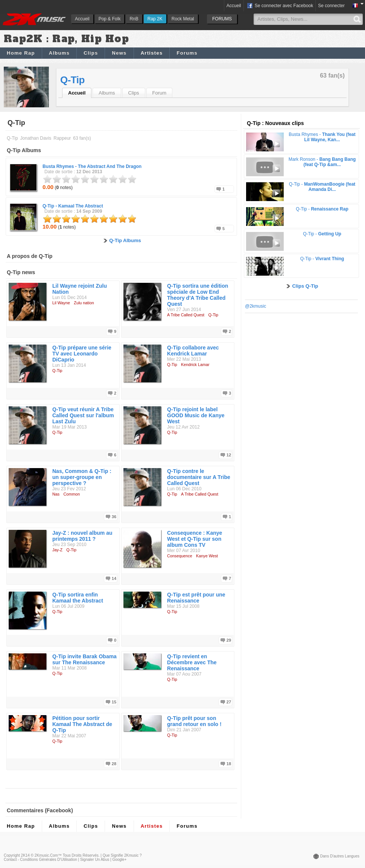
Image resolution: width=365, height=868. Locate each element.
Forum (160, 93)
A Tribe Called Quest (186, 315)
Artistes (152, 53)
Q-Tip (72, 80)
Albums (59, 53)
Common (72, 494)
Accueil (82, 19)
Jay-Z (57, 550)
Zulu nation (84, 303)
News (119, 53)
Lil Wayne (61, 303)
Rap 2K (155, 19)
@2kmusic (255, 306)
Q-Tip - (73, 206)
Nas (56, 494)
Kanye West (207, 556)
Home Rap (21, 53)
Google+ (119, 860)
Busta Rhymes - (92, 166)
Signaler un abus (95, 860)
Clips (91, 53)
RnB (134, 19)
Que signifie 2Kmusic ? (122, 855)
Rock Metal (183, 19)
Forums (187, 53)
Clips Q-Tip (305, 286)
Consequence (180, 556)
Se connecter (331, 6)
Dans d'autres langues (340, 856)
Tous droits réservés (81, 855)
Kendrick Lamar (195, 365)
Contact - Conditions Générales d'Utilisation (40, 860)
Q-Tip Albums (125, 240)
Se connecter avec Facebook (280, 6)
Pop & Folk (110, 19)
